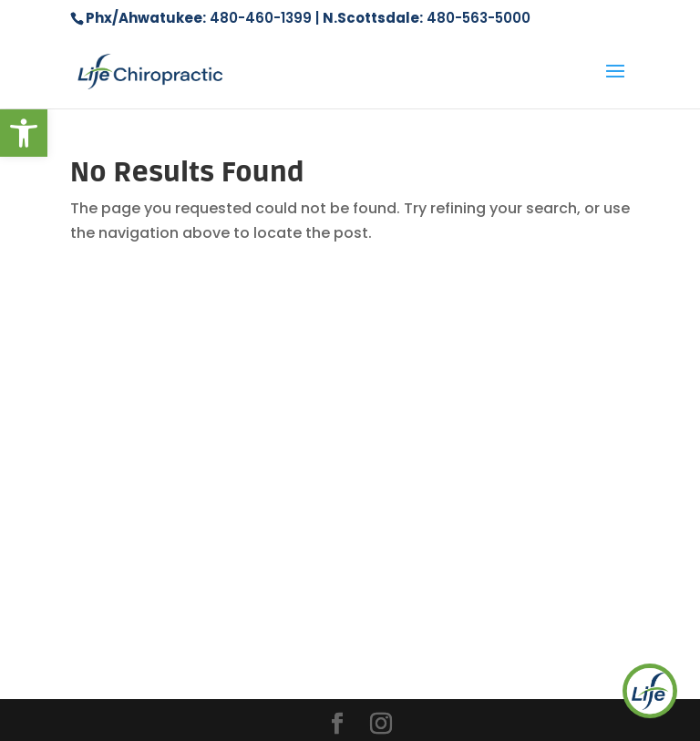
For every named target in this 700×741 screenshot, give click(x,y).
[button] (24, 133)
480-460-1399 (261, 18)
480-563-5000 (479, 18)
